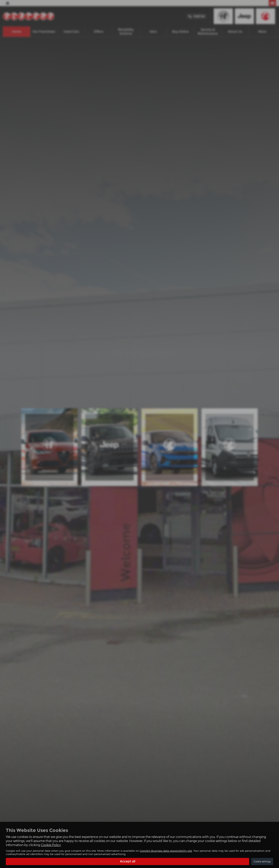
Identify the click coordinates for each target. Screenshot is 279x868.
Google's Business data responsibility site (166, 851)
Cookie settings (262, 861)
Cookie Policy (51, 845)
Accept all (128, 861)
